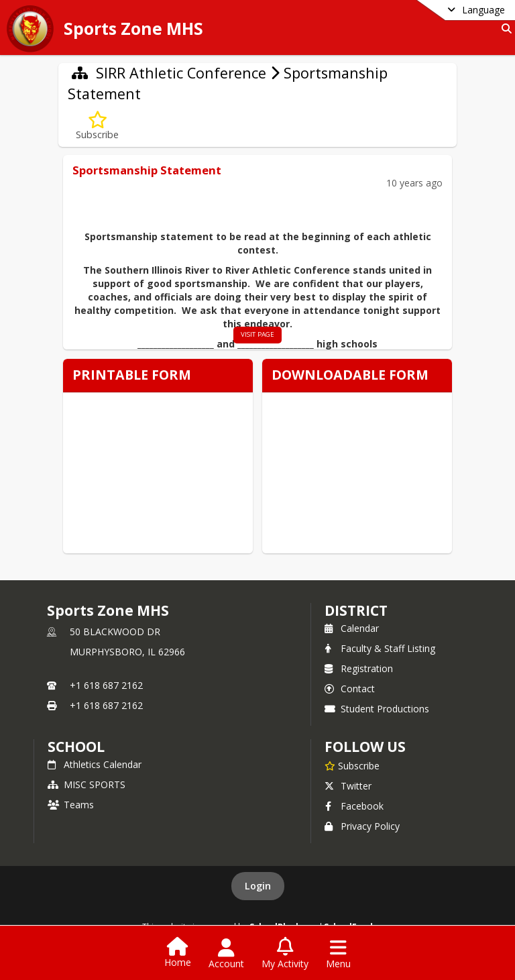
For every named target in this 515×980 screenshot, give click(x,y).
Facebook (354, 806)
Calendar (352, 628)
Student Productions (377, 709)
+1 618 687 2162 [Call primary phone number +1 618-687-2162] (106, 685)
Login (258, 886)
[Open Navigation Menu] (338, 954)
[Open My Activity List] (285, 954)
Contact (350, 689)
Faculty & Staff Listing (380, 648)
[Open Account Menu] (226, 954)
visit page (257, 334)
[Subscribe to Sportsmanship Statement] (97, 126)
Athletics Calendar (95, 764)
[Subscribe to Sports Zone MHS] (352, 765)
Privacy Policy (362, 826)
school (76, 747)
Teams (71, 805)
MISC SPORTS (87, 784)
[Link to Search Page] (504, 29)
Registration (359, 668)
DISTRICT (356, 610)
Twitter (348, 786)
